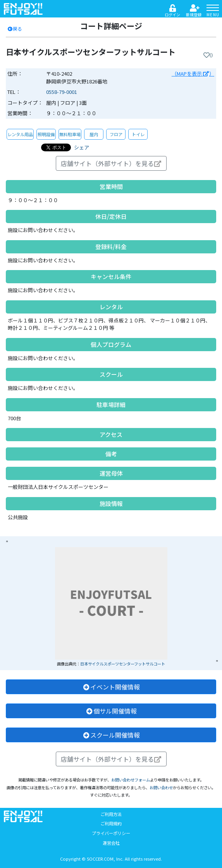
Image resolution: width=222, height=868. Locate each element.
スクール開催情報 (111, 735)
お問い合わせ (161, 787)
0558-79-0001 (62, 92)
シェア (82, 147)
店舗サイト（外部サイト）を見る (111, 163)
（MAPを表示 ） (193, 74)
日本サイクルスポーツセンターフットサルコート (123, 664)
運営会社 (111, 843)
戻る (15, 29)
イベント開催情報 (111, 687)
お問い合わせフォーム (131, 780)
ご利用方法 (111, 814)
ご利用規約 (111, 823)
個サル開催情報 (111, 711)
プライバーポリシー (111, 833)
